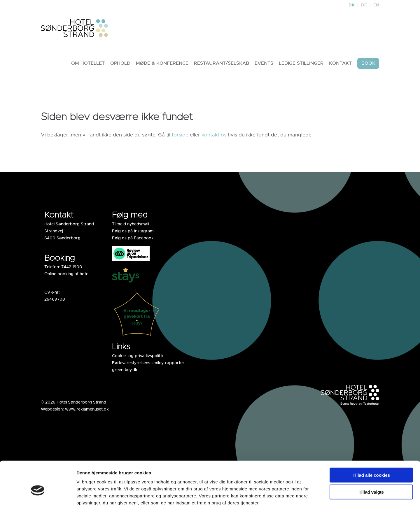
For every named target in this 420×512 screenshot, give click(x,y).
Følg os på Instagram (133, 233)
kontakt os (214, 137)
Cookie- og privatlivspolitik (138, 358)
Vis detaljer (327, 500)
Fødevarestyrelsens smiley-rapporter (148, 365)
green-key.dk (125, 372)
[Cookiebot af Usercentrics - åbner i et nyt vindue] (38, 501)
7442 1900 (72, 269)
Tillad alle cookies (371, 449)
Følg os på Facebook (133, 240)
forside (180, 137)
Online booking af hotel (67, 276)
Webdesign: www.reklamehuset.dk (75, 411)
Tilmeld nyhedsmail (131, 226)
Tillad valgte (371, 466)
